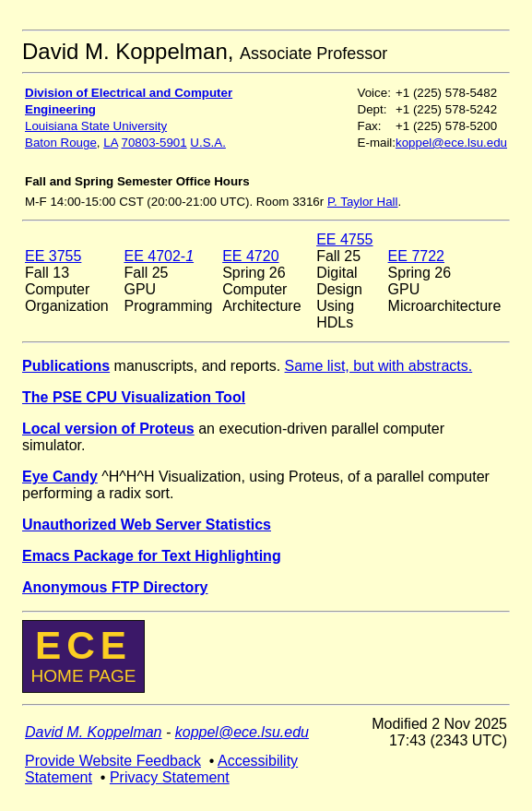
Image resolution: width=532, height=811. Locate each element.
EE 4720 (250, 256)
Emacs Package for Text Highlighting (152, 556)
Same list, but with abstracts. (379, 366)
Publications (66, 366)
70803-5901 (154, 143)
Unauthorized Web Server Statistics (147, 525)
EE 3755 (53, 256)
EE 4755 (344, 239)
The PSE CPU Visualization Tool (134, 397)
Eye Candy (60, 477)
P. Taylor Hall (363, 202)
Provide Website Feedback (113, 761)
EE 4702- (159, 256)
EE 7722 (416, 256)
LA (111, 143)
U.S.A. (208, 143)
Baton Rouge (61, 143)
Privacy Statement (170, 777)
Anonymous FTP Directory (115, 587)
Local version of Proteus (108, 429)
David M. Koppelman (94, 732)
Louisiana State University (96, 126)
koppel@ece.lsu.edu (451, 143)
